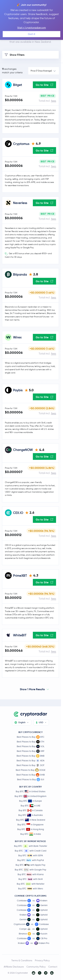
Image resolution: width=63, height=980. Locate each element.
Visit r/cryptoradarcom (32, 28)
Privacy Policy (42, 960)
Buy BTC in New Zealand (31, 820)
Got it (32, 34)
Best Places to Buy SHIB (31, 775)
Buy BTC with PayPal (31, 860)
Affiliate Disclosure (14, 967)
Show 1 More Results (32, 689)
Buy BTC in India (31, 834)
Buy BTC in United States (31, 791)
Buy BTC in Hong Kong (31, 829)
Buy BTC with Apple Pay (30, 865)
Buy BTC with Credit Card (30, 851)
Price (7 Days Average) (41, 71)
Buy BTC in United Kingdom (30, 796)
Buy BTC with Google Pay (30, 870)
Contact (53, 967)
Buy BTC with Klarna (31, 874)
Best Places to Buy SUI (31, 780)
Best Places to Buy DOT (30, 765)
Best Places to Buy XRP (31, 751)
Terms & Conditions (22, 960)
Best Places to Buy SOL (31, 746)
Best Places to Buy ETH (30, 742)
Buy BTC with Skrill (31, 879)
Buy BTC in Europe (30, 801)
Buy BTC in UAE (30, 806)
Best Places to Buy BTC (31, 737)
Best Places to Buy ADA (30, 761)
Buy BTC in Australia (30, 815)
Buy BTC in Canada (31, 810)
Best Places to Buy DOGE (31, 770)
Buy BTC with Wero (31, 889)
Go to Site (44, 85)
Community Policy (36, 967)
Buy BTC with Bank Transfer (31, 846)
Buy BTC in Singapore (30, 825)
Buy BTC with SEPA (31, 856)
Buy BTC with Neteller (31, 884)
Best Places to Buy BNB (30, 756)
